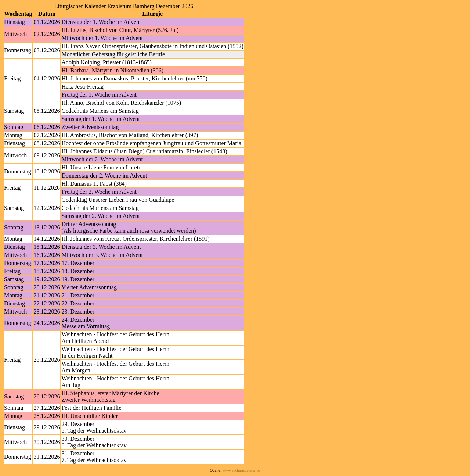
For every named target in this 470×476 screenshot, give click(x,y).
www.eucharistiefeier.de (241, 470)
